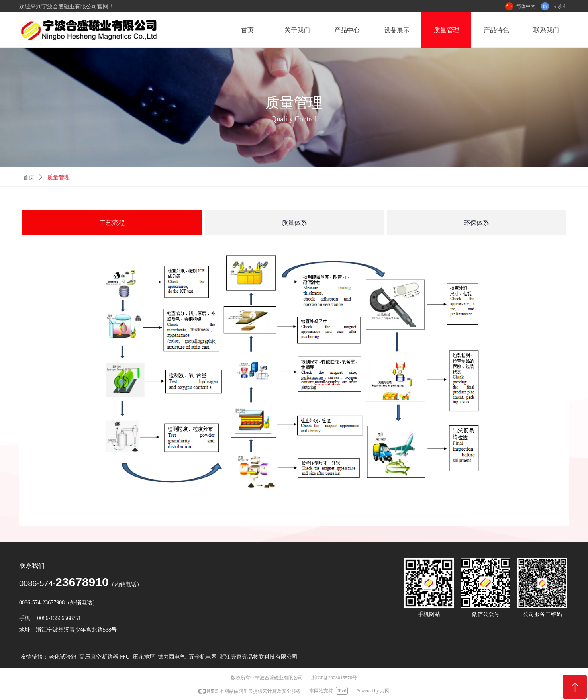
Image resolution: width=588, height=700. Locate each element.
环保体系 (476, 223)
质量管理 (59, 177)
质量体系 (294, 223)
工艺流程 (112, 223)
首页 (29, 177)
